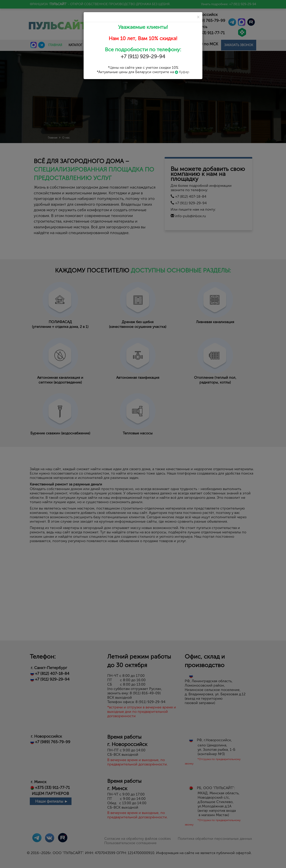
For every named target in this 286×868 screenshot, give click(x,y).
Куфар (182, 72)
